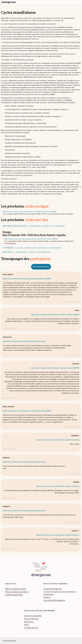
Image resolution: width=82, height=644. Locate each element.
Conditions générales (14, 595)
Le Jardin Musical (31, 628)
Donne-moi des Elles (33, 616)
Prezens (47, 597)
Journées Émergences (53, 589)
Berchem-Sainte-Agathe (34, 226)
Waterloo (27, 252)
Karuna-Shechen (31, 619)
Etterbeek (33, 248)
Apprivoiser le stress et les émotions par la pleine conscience (24, 341)
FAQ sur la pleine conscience (17, 592)
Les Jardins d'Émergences (54, 600)
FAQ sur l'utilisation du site (16, 589)
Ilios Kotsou (29, 622)
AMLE (27, 625)
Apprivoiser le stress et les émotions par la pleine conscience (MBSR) (30, 212)
